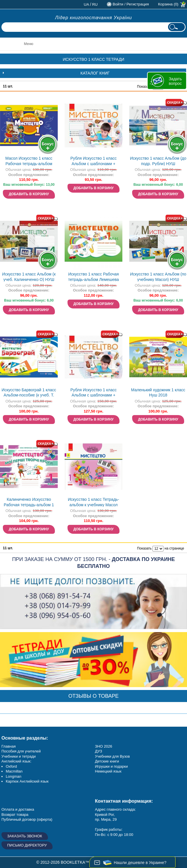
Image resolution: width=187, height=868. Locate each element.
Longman (14, 776)
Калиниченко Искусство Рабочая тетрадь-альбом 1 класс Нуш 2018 (29, 503)
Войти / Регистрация (131, 4)
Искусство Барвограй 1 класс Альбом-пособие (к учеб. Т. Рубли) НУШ (29, 393)
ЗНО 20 (102, 746)
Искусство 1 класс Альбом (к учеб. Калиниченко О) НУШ (29, 277)
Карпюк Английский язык (27, 781)
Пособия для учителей (21, 751)
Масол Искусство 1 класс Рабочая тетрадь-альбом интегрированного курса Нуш (29, 162)
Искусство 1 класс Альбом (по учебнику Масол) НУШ (158, 277)
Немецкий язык (108, 771)
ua (87, 4)
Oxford (11, 766)
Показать (144, 87)
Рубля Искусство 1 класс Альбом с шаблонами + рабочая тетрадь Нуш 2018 (94, 162)
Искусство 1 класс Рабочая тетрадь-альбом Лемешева (93, 277)
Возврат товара (15, 815)
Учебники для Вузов (112, 756)
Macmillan (14, 771)
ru (95, 4)
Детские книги (107, 761)
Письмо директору (27, 845)
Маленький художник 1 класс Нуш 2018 (158, 393)
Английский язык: (16, 761)
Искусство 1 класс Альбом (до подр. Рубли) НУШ (158, 161)
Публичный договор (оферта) (27, 819)
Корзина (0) (168, 4)
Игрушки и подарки (112, 766)
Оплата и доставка (18, 809)
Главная (8, 746)
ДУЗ (99, 751)
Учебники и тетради (19, 756)
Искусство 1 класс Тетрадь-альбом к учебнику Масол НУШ (93, 503)
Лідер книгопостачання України (94, 18)
